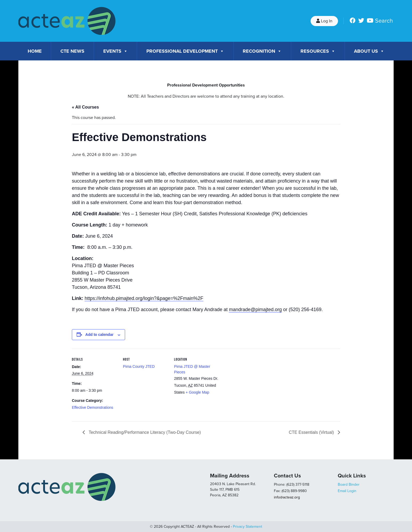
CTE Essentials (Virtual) (312, 432)
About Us (369, 51)
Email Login (347, 491)
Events (116, 51)
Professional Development (185, 51)
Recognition (262, 51)
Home (35, 51)
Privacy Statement (248, 527)
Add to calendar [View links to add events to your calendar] (100, 335)
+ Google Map (197, 392)
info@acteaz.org (287, 497)
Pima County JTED (139, 366)
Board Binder (349, 484)
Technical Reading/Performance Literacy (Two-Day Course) (144, 432)
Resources (318, 51)
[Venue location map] (253, 385)
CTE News (72, 51)
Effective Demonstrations (92, 407)
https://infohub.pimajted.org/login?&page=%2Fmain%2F (144, 298)
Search (384, 21)
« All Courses (85, 107)
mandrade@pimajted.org (255, 310)
